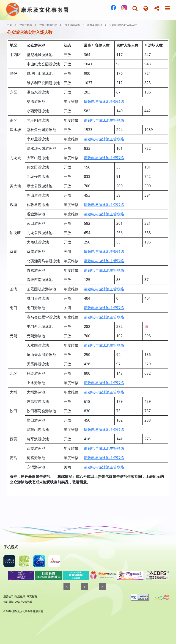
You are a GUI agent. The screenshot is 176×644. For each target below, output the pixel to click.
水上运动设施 (72, 25)
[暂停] (85, 587)
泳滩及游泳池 (95, 25)
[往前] (67, 587)
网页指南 (32, 596)
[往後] (102, 587)
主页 (9, 25)
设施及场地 (26, 25)
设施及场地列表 (48, 25)
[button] (135, 8)
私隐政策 (20, 596)
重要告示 (8, 596)
